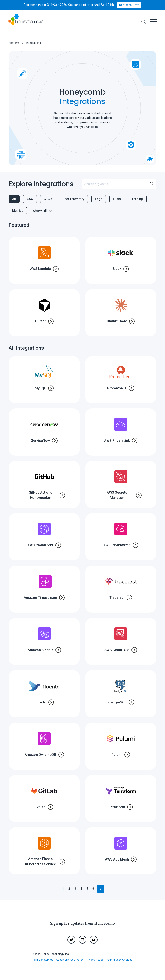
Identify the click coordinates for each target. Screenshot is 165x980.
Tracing (137, 199)
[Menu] (153, 22)
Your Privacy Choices (119, 960)
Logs (99, 199)
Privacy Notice (95, 960)
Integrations (34, 43)
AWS (30, 199)
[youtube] (94, 940)
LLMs (117, 199)
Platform (14, 43)
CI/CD (48, 199)
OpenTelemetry (73, 199)
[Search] (144, 22)
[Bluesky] (71, 940)
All (14, 199)
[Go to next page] (101, 889)
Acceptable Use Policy (70, 960)
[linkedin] (82, 940)
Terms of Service (43, 960)
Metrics (18, 211)
